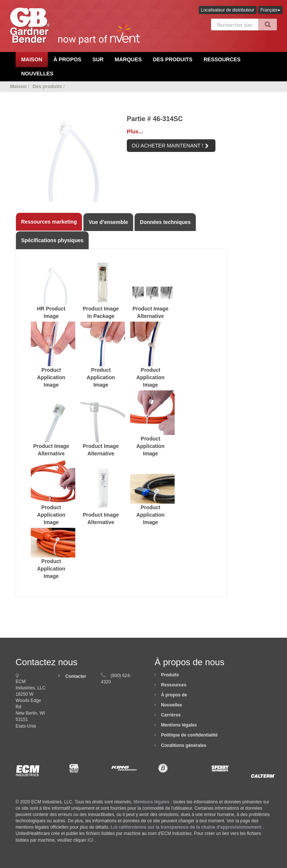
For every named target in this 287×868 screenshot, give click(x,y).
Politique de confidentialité (189, 735)
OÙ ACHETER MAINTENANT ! (170, 146)
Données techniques (165, 222)
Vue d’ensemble (108, 222)
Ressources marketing (49, 222)
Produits (170, 675)
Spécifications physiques (52, 240)
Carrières (171, 715)
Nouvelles (37, 74)
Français (270, 10)
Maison (18, 86)
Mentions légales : (153, 802)
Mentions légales (179, 725)
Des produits (173, 59)
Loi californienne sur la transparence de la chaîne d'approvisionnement (186, 827)
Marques (128, 59)
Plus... (135, 131)
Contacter (76, 676)
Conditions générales (184, 745)
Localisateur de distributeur (228, 10)
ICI (90, 840)
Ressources (222, 59)
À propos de (174, 695)
